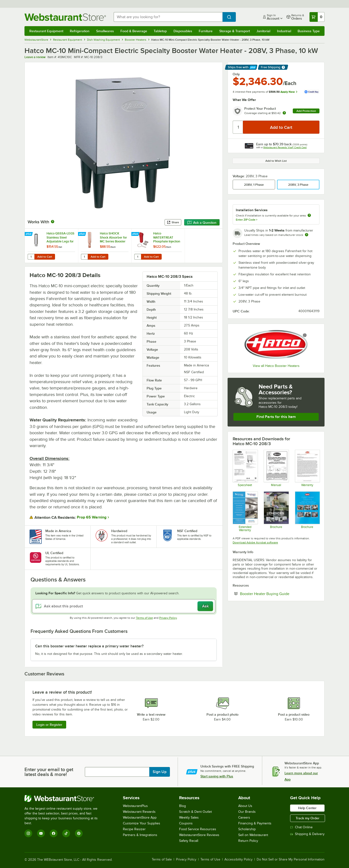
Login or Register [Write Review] (49, 725)
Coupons (186, 823)
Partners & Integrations (140, 835)
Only (236, 74)
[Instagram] (28, 833)
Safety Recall (189, 841)
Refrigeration (80, 31)
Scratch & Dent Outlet (195, 812)
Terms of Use (144, 618)
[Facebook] (54, 833)
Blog (182, 806)
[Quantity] (238, 127)
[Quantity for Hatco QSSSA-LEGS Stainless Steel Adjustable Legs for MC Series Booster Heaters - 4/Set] (31, 257)
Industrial (284, 31)
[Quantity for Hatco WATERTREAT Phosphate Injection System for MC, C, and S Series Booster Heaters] (138, 257)
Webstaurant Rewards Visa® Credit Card (285, 147)
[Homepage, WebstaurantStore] (65, 17)
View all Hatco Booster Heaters (276, 366)
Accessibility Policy (238, 860)
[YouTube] (41, 833)
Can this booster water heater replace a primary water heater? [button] (89, 646)
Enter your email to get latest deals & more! (49, 772)
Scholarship (247, 829)
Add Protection (306, 111)
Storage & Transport (235, 31)
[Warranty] (307, 468)
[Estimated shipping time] (307, 235)
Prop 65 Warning (92, 517)
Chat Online (301, 827)
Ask (205, 606)
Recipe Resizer (134, 829)
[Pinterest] (79, 833)
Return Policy (248, 841)
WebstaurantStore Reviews (199, 835)
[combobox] (168, 17)
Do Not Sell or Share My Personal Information (291, 860)
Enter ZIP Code (247, 220)
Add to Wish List (276, 161)
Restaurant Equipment (46, 31)
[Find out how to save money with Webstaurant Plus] (29, 234)
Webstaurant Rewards (139, 812)
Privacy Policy (168, 618)
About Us (245, 806)
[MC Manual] (276, 468)
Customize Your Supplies (142, 823)
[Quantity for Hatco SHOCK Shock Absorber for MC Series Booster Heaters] (84, 257)
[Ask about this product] (124, 606)
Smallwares (105, 31)
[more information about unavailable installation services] (309, 216)
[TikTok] (66, 833)
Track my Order (308, 818)
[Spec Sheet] (245, 468)
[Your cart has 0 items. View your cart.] (317, 17)
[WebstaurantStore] (64, 798)
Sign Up (160, 772)
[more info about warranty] (284, 113)
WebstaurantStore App (140, 818)
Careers (244, 818)
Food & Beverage (134, 31)
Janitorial (263, 31)
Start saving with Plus (217, 776)
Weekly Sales (189, 818)
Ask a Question (202, 223)
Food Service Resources (198, 829)
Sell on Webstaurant (253, 835)
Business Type (309, 31)
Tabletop (160, 31)
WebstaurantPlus (135, 806)
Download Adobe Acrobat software (255, 542)
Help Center (307, 808)
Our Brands (247, 812)
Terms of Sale (162, 860)
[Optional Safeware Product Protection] (245, 511)
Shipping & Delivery (307, 834)
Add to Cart (45, 257)
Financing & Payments (255, 823)
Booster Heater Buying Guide (279, 594)
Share (173, 222)
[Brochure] (276, 511)
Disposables (183, 31)
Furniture (206, 31)
